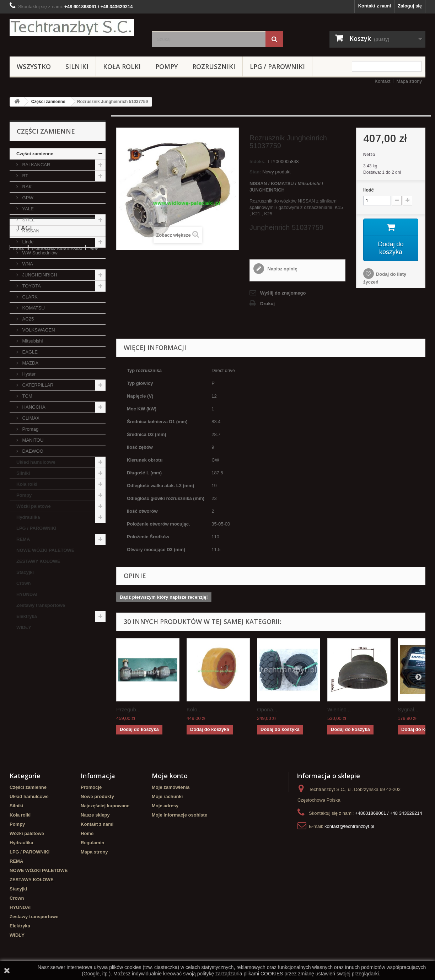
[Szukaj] (274, 39)
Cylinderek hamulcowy (57, 676)
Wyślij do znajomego (283, 293)
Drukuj (267, 304)
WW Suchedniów (39, 253)
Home (87, 833)
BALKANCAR (36, 165)
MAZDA (30, 363)
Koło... (194, 709)
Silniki (77, 66)
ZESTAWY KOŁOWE (38, 561)
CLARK (29, 297)
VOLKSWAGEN (38, 330)
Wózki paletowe (34, 506)
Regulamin (92, 843)
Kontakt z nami (375, 6)
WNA (27, 264)
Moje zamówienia (171, 787)
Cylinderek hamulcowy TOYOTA (48, 708)
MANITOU (32, 440)
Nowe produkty (97, 796)
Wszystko (34, 66)
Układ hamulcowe (36, 462)
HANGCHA (33, 407)
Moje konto (170, 776)
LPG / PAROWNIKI (277, 66)
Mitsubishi (32, 341)
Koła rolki (122, 66)
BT (25, 176)
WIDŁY (24, 627)
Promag (30, 429)
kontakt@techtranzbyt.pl (349, 826)
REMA (23, 539)
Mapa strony (409, 81)
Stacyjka (61, 687)
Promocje (91, 787)
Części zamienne (48, 102)
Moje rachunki (167, 796)
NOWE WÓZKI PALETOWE (45, 550)
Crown (23, 583)
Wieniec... (339, 709)
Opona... (267, 709)
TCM (27, 396)
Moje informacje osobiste (179, 815)
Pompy (167, 66)
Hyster (28, 374)
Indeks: (258, 161)
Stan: (255, 172)
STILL (28, 220)
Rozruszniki (214, 66)
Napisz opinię (282, 269)
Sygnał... (408, 709)
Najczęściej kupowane (105, 806)
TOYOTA (31, 286)
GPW (27, 198)
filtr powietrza (28, 687)
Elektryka (27, 616)
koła (18, 697)
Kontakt (382, 81)
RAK (26, 187)
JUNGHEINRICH (39, 275)
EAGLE (29, 352)
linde (18, 676)
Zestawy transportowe (41, 605)
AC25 (27, 319)
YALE (27, 209)
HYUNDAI (27, 594)
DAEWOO (32, 451)
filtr (94, 676)
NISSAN (30, 231)
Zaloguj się (410, 6)
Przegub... (128, 709)
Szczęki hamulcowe (71, 697)
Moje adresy (165, 806)
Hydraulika (28, 517)
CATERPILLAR (37, 385)
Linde (27, 242)
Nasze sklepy (95, 815)
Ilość (369, 190)
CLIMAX (30, 418)
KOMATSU (33, 308)
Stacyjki (25, 572)
